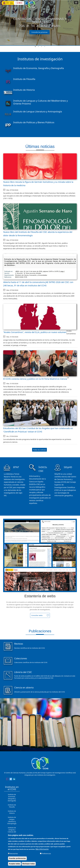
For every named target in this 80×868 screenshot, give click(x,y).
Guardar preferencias (17, 858)
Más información (42, 849)
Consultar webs (37, 615)
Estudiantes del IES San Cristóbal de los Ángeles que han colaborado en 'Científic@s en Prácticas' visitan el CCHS (38, 430)
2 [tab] (38, 47)
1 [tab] (35, 47)
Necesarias (14, 853)
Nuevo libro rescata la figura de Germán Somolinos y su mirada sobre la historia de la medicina (38, 184)
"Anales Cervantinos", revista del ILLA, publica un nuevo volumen (35, 332)
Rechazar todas (29, 864)
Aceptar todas (15, 864)
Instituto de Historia (12, 812)
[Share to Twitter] (11, 779)
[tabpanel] (40, 23)
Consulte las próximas (40, 32)
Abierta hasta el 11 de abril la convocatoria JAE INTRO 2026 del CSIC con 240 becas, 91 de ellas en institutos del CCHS (38, 284)
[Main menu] (76, 3)
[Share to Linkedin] (14, 779)
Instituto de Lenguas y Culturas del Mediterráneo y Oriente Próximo (12, 832)
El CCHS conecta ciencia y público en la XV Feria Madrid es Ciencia (35, 379)
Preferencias (46, 853)
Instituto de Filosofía (12, 806)
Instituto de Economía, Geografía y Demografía (12, 798)
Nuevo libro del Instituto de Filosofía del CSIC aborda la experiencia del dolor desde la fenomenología (38, 234)
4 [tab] (45, 47)
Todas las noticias (40, 450)
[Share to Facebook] (7, 779)
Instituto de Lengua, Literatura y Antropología (12, 820)
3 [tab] (42, 47)
